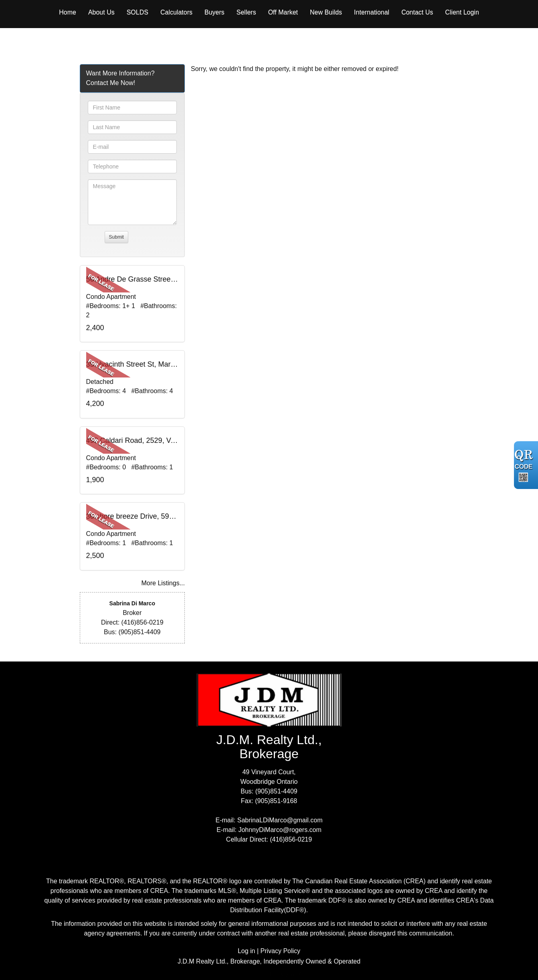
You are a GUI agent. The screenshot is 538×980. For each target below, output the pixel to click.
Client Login (462, 12)
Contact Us (417, 12)
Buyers (214, 12)
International (372, 12)
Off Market (283, 12)
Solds (138, 12)
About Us (101, 12)
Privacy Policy (281, 951)
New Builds (326, 12)
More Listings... (163, 583)
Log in (247, 951)
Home (68, 12)
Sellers (246, 12)
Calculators (176, 12)
